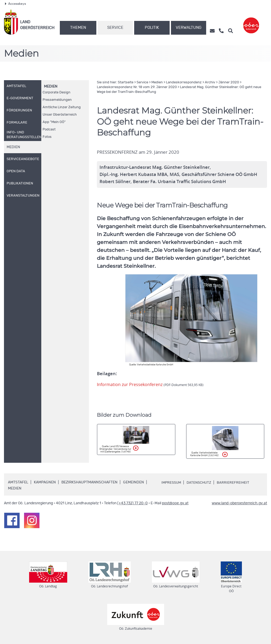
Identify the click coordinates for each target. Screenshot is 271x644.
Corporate (57, 92)
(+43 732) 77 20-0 (132, 503)
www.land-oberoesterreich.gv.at (239, 503)
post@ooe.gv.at (175, 503)
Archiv (210, 82)
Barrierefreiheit (236, 483)
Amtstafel (18, 482)
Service (115, 28)
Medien (51, 87)
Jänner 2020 (229, 82)
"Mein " (54, 122)
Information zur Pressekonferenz (152, 384)
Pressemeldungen (57, 100)
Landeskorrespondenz (184, 82)
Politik (152, 28)
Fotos (47, 137)
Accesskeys (15, 4)
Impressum (172, 483)
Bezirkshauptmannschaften (89, 482)
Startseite (126, 82)
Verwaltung (189, 28)
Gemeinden (134, 482)
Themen (78, 28)
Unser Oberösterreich (60, 115)
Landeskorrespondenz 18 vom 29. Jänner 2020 (137, 87)
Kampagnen (45, 482)
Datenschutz (201, 483)
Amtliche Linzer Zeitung (62, 107)
